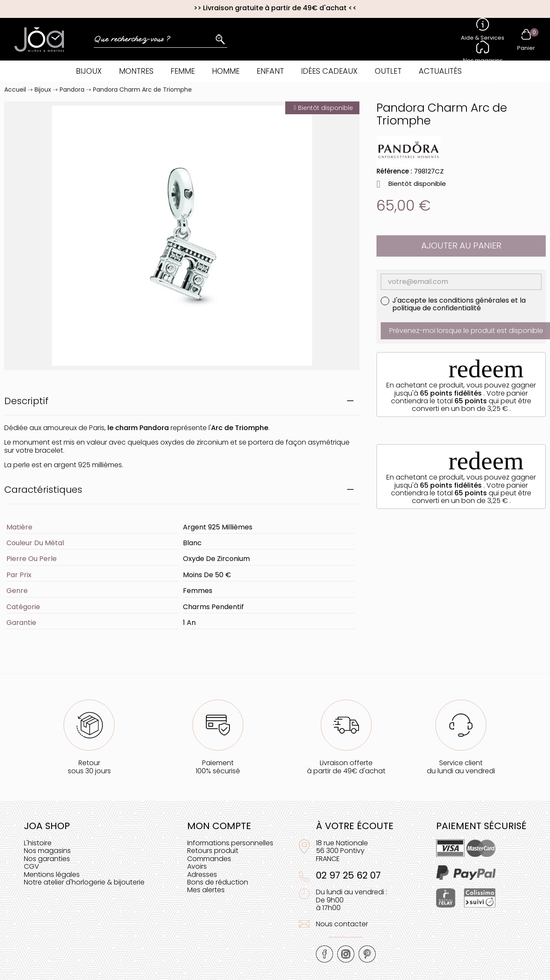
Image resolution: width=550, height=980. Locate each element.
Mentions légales (52, 874)
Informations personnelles (230, 843)
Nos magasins (47, 851)
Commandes (209, 859)
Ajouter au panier (461, 246)
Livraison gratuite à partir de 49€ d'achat (275, 8)
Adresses (202, 874)
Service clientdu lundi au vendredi (461, 767)
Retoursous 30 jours (89, 767)
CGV (32, 866)
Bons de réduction (218, 882)
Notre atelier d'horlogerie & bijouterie (84, 882)
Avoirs (197, 866)
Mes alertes (206, 890)
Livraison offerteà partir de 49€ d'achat (346, 767)
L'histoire (38, 843)
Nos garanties (47, 859)
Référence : (394, 171)
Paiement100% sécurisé (218, 767)
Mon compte (219, 826)
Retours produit (213, 851)
